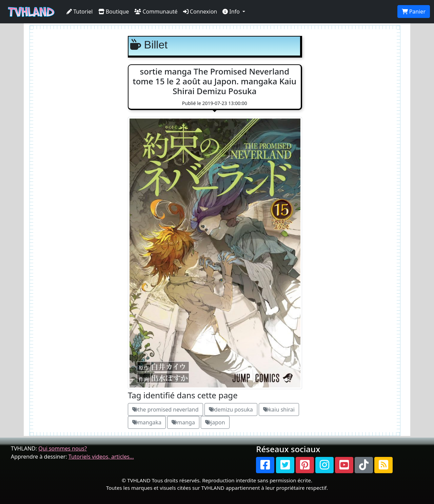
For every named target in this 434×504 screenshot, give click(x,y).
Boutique (114, 12)
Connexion (200, 12)
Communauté (156, 12)
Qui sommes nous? (63, 448)
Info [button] (232, 12)
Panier (414, 12)
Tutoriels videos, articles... (101, 457)
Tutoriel (80, 12)
